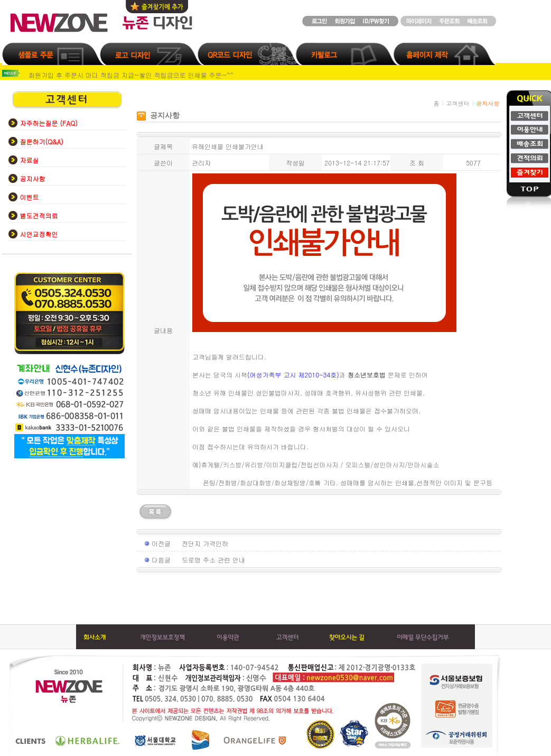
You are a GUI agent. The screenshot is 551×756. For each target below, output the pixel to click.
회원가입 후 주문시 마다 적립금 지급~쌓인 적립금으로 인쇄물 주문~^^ (131, 75)
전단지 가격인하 (205, 543)
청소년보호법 (367, 375)
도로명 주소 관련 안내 (213, 560)
